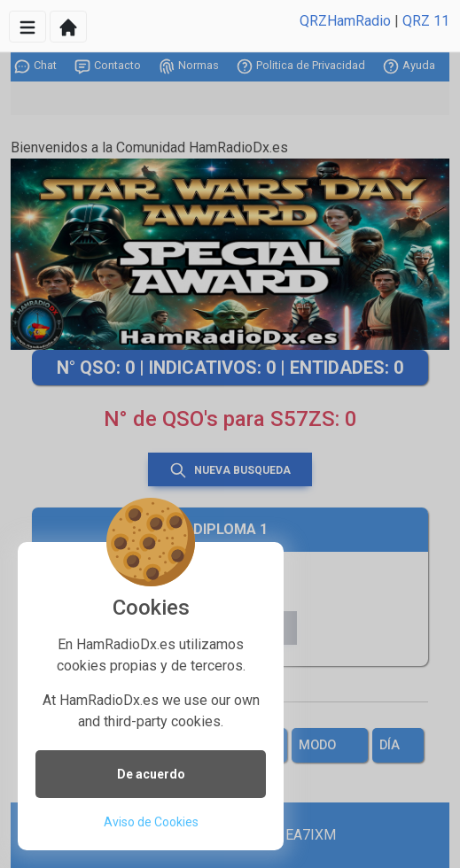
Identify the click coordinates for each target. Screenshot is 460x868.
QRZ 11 (426, 21)
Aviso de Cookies (151, 822)
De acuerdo (151, 774)
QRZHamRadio (345, 21)
